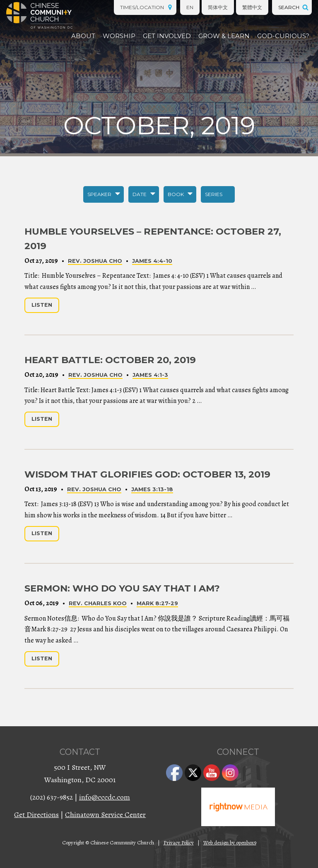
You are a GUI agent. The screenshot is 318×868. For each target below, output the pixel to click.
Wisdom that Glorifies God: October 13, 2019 (147, 474)
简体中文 (218, 7)
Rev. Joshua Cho (95, 261)
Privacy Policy (179, 843)
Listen (42, 305)
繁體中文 (252, 7)
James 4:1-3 (150, 375)
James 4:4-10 (152, 261)
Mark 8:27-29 (157, 603)
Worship (119, 36)
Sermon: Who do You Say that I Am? (122, 588)
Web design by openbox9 (230, 843)
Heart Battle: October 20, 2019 (110, 360)
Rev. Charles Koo (98, 603)
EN (190, 7)
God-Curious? (283, 36)
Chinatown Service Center (105, 815)
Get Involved (167, 36)
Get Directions (36, 815)
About (83, 36)
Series (214, 194)
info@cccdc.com (105, 797)
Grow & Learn (224, 36)
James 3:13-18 (152, 489)
